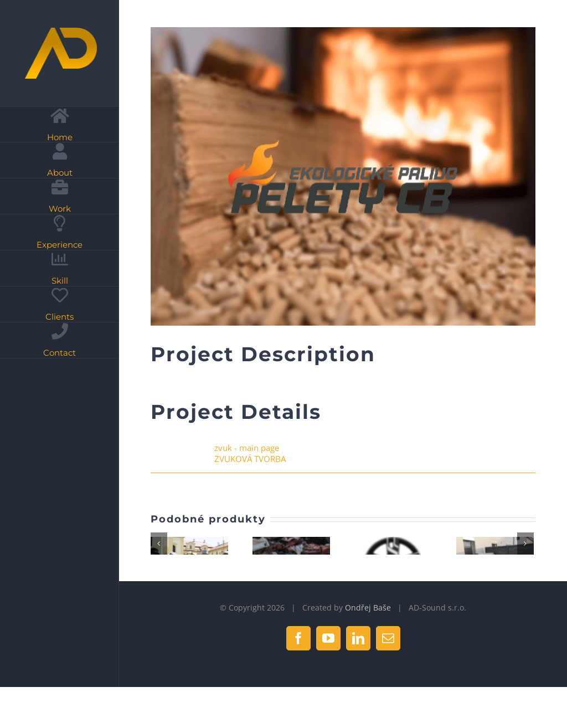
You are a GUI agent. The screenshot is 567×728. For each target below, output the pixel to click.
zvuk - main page (247, 448)
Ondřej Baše (368, 657)
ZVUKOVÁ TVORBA (250, 459)
